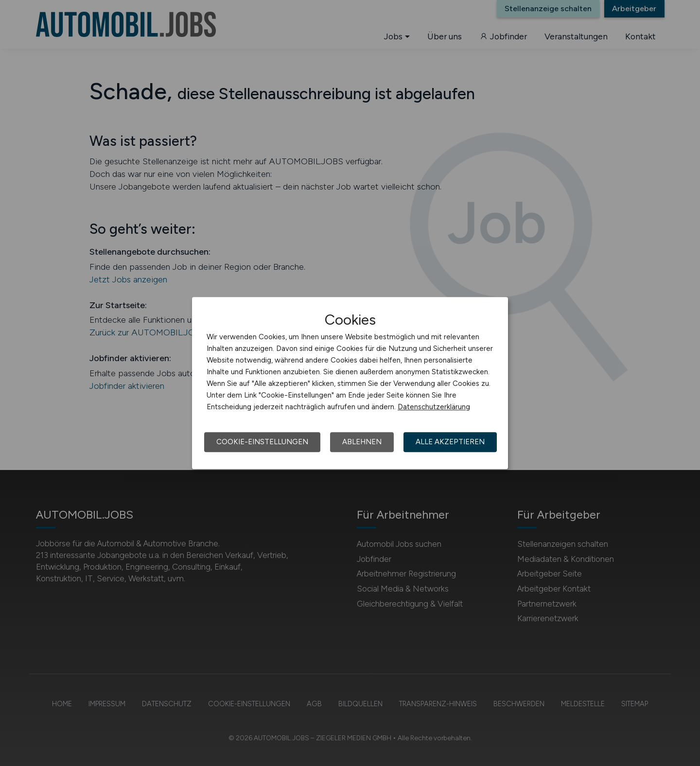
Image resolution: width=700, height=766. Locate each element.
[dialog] (350, 383)
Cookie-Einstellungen (262, 442)
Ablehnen (362, 442)
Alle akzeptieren (450, 442)
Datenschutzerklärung (434, 407)
